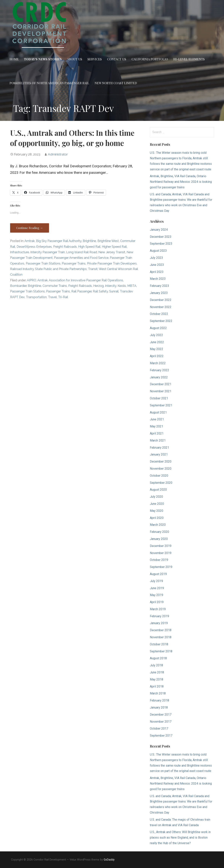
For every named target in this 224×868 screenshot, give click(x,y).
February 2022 (159, 370)
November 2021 (161, 391)
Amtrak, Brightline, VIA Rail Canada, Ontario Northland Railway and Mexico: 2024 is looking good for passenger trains (181, 182)
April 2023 (157, 272)
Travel (52, 297)
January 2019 (159, 623)
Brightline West (108, 241)
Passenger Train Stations (43, 263)
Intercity (111, 286)
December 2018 (161, 630)
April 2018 (157, 686)
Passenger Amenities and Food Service (81, 258)
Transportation (36, 297)
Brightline (89, 241)
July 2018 (156, 665)
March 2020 (158, 525)
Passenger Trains (74, 263)
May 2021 (157, 426)
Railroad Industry (22, 269)
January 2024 (159, 230)
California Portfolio (150, 59)
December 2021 (161, 384)
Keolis (122, 286)
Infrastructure (20, 252)
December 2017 (161, 715)
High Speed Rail (89, 247)
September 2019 (161, 567)
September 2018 (161, 651)
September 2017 (161, 736)
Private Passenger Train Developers (112, 263)
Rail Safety (100, 291)
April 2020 (157, 518)
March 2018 (158, 693)
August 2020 (158, 490)
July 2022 (156, 335)
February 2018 (159, 700)
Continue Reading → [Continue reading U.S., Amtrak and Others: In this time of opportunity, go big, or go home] (30, 228)
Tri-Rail (63, 297)
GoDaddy (109, 860)
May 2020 (157, 511)
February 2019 (159, 616)
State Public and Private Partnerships (61, 269)
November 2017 (161, 722)
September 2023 (161, 244)
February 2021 (159, 448)
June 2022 (157, 342)
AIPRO (32, 280)
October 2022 (159, 314)
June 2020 (157, 504)
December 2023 (161, 237)
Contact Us (117, 59)
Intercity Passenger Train (48, 252)
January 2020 (159, 539)
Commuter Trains (55, 286)
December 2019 (161, 546)
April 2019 (157, 602)
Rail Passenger (81, 291)
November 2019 (161, 553)
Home (14, 59)
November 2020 (161, 469)
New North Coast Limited (116, 83)
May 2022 (157, 349)
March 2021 (158, 440)
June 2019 (157, 588)
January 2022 (159, 377)
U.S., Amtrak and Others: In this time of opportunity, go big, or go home (72, 138)
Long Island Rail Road (82, 252)
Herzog (98, 286)
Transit (93, 269)
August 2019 (158, 574)
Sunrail (114, 291)
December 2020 (161, 462)
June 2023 (157, 265)
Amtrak (30, 241)
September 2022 (161, 321)
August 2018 (158, 658)
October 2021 (159, 398)
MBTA (132, 286)
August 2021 (158, 412)
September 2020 (161, 483)
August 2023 (158, 251)
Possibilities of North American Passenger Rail (49, 83)
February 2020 (159, 532)
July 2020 (156, 497)
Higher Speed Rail (114, 247)
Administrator (58, 154)
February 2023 (159, 286)
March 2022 (158, 363)
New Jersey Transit (112, 252)
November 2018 (161, 637)
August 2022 (158, 328)
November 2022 (161, 307)
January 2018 (159, 707)
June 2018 (157, 672)
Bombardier (18, 286)
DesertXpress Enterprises (34, 247)
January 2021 (159, 454)
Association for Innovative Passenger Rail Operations (86, 280)
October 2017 (159, 728)
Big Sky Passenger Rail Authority (59, 241)
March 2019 (158, 609)
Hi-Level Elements (189, 59)
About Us (75, 59)
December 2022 (161, 300)
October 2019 (159, 560)
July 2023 (156, 258)
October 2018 (159, 644)
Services (95, 59)
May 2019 (157, 595)
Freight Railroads (65, 247)
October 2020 (159, 476)
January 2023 (159, 293)
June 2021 (157, 419)
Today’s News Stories (43, 59)
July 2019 (156, 581)
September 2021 (161, 405)
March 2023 (158, 279)
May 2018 (157, 679)
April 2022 (157, 356)
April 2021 (157, 433)
